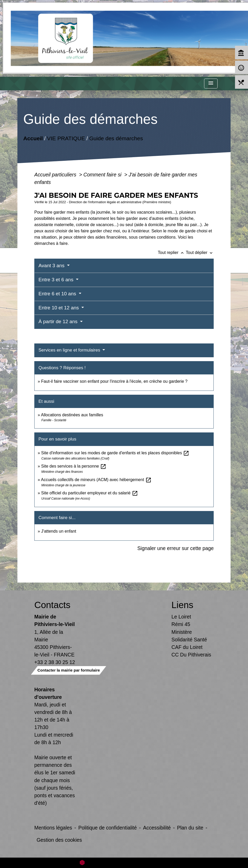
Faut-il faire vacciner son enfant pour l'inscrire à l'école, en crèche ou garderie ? (114, 381)
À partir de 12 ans (59, 321)
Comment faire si (103, 175)
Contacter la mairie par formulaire (69, 670)
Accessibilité (157, 828)
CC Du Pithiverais (191, 655)
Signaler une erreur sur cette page (175, 548)
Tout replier (172, 253)
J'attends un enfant (59, 531)
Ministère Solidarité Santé (189, 636)
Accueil (33, 138)
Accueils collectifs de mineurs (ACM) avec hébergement (96, 480)
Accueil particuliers (56, 175)
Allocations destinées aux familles (72, 415)
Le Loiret (181, 617)
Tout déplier (200, 253)
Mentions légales (53, 828)
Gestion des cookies (59, 840)
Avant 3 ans (52, 266)
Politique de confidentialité (107, 828)
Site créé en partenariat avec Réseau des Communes (124, 863)
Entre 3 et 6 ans (57, 280)
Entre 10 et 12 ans (59, 308)
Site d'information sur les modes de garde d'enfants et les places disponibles (115, 453)
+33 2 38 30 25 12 (55, 662)
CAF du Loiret (187, 647)
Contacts (52, 605)
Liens (182, 605)
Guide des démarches (116, 138)
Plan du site (190, 828)
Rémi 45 (181, 624)
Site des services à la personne (74, 466)
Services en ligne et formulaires (70, 350)
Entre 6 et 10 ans (58, 294)
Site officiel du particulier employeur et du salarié (89, 493)
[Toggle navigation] (211, 84)
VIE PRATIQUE (66, 138)
